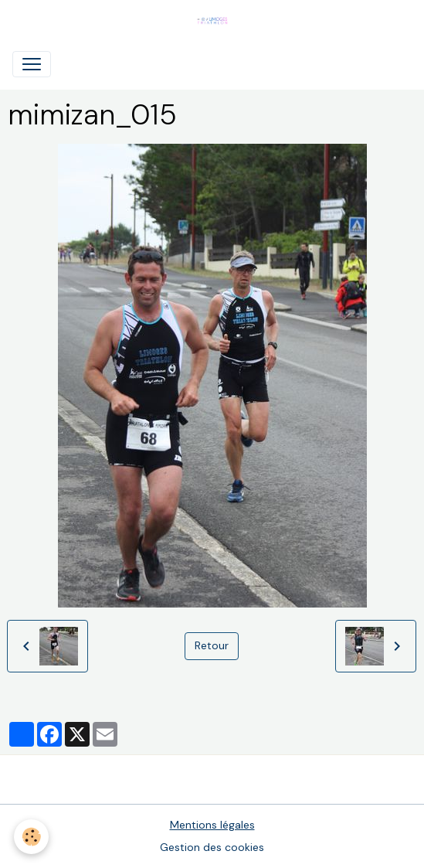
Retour (212, 645)
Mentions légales (212, 825)
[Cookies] (31, 837)
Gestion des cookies (212, 847)
